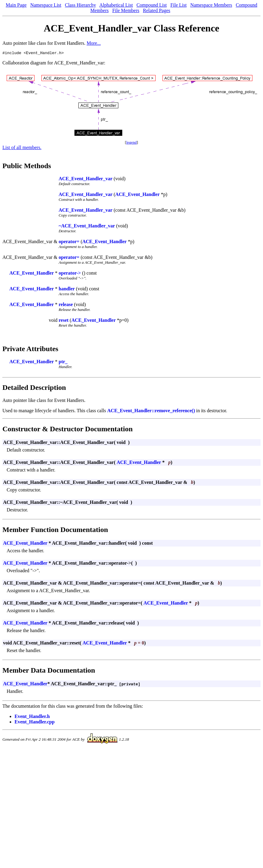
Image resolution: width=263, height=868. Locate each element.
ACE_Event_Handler (138, 195)
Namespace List (46, 5)
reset (64, 321)
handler (67, 290)
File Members (126, 10)
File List (179, 5)
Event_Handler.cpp (35, 723)
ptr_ (63, 362)
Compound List (152, 5)
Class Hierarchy (81, 5)
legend (131, 143)
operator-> (70, 274)
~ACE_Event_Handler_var (87, 227)
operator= (69, 242)
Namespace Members (211, 5)
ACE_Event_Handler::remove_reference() (151, 411)
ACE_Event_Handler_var (86, 179)
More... (94, 43)
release (66, 305)
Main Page (16, 5)
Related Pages (156, 10)
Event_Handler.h (32, 717)
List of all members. (22, 148)
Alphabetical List (116, 5)
